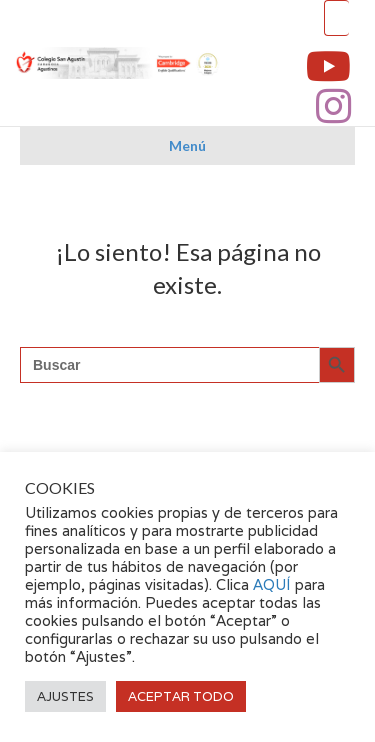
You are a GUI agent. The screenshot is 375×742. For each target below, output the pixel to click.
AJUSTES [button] (65, 696)
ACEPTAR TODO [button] (181, 696)
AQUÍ (274, 584)
